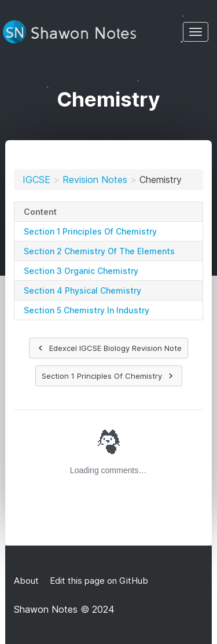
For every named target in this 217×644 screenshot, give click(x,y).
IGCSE (36, 180)
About (26, 581)
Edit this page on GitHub (98, 581)
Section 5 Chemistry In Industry (87, 310)
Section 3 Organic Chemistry (81, 271)
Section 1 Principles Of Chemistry (90, 231)
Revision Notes (95, 180)
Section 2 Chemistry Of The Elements (99, 251)
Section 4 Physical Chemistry (82, 290)
